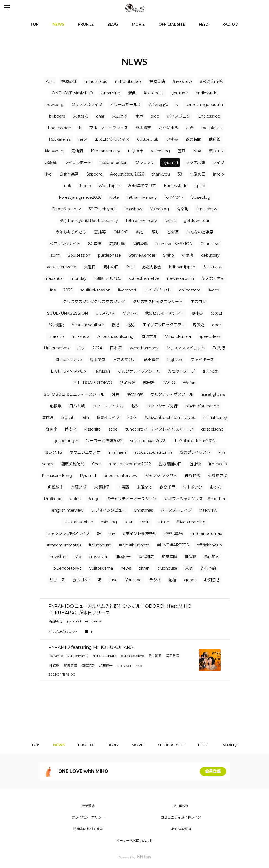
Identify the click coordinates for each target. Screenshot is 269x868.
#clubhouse (100, 545)
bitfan (144, 568)
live (48, 174)
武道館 (215, 139)
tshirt (145, 522)
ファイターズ (202, 360)
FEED (204, 24)
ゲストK (130, 313)
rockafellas (211, 128)
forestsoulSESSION (174, 244)
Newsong (54, 151)
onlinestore (190, 290)
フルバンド (106, 313)
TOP (35, 24)
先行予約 (208, 568)
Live (114, 580)
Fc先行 (219, 348)
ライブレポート (78, 163)
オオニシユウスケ (85, 452)
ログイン (260, 8)
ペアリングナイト (65, 244)
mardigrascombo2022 (130, 464)
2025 (68, 290)
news (126, 568)
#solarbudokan (113, 163)
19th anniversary (141, 221)
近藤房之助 (218, 476)
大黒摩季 (120, 116)
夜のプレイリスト (195, 452)
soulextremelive (144, 278)
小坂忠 (188, 255)
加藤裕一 (123, 557)
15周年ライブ (108, 418)
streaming (110, 93)
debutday (210, 255)
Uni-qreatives (57, 348)
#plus (75, 499)
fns (53, 290)
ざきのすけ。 (125, 360)
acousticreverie (62, 267)
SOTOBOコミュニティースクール (74, 394)
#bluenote (154, 93)
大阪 (189, 568)
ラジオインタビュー (109, 510)
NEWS (58, 24)
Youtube (134, 580)
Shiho (169, 255)
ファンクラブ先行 (162, 406)
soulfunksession (95, 290)
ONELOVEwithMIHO (72, 93)
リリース (57, 580)
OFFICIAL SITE (172, 24)
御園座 (51, 429)
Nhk (197, 151)
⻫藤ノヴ (79, 487)
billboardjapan (182, 267)
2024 (97, 348)
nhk (68, 186)
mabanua (54, 278)
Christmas (143, 510)
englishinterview (68, 510)
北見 (131, 325)
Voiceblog (159, 209)
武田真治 (152, 360)
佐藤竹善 (192, 476)
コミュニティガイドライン (181, 817)
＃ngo (94, 499)
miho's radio (96, 81)
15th (85, 418)
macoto (56, 336)
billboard (57, 116)
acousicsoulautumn (153, 452)
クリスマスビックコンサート (158, 302)
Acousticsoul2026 (127, 174)
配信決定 (210, 371)
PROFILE (86, 24)
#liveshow (182, 81)
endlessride (206, 93)
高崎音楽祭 (69, 174)
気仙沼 (77, 151)
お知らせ (212, 580)
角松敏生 (56, 487)
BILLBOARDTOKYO (93, 383)
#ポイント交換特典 (140, 533)
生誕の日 (198, 174)
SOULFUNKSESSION (68, 313)
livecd (214, 290)
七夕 (135, 406)
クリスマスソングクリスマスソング (94, 302)
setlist (170, 221)
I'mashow (133, 209)
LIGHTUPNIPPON (69, 371)
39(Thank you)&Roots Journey (89, 221)
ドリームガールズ (125, 105)
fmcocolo (218, 464)
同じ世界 (149, 336)
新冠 (115, 325)
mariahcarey (215, 418)
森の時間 (193, 139)
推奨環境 (88, 806)
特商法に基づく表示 (88, 829)
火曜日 (90, 267)
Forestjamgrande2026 (80, 197)
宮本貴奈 (143, 128)
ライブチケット (158, 290)
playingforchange (202, 406)
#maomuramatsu (64, 545)
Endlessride (209, 116)
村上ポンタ (192, 487)
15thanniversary (105, 151)
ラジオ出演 (195, 163)
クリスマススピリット (186, 348)
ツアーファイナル (108, 406)
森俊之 (199, 325)
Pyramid (88, 476)
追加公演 (128, 383)
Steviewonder (142, 255)
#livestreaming (191, 522)
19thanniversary (142, 197)
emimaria (117, 452)
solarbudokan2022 (148, 441)
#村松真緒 (173, 533)
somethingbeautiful (205, 105)
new (83, 139)
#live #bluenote (134, 545)
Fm (221, 452)
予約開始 (102, 371)
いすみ (172, 139)
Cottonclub (148, 139)
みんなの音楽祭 (200, 232)
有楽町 (183, 209)
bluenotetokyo (68, 568)
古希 (190, 128)
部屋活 (149, 383)
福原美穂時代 (73, 464)
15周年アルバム (108, 278)
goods (190, 580)
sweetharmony (144, 348)
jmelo (219, 174)
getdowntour (197, 221)
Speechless (209, 336)
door (217, 325)
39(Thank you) (102, 209)
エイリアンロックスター (164, 325)
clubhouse (167, 568)
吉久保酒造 (158, 105)
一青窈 (123, 487)
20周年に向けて (142, 186)
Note (114, 197)
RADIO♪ (231, 24)
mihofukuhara (128, 81)
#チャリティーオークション (132, 499)
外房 (116, 394)
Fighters (175, 360)
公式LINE (81, 580)
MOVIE (138, 24)
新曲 (132, 93)
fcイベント (174, 197)
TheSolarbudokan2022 (194, 441)
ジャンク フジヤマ (161, 476)
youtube (180, 93)
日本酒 (116, 348)
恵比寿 (100, 232)
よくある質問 (181, 829)
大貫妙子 (102, 487)
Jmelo (85, 186)
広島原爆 (117, 244)
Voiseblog (201, 197)
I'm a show (207, 209)
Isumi (55, 255)
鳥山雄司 (212, 557)
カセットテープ (181, 371)
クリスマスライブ (87, 105)
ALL (50, 81)
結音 (140, 232)
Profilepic (53, 499)
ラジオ (155, 580)
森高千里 (167, 487)
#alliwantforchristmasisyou (170, 418)
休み (130, 267)
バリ (81, 348)
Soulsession (79, 255)
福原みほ (69, 81)
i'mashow (81, 336)
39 (180, 174)
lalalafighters (213, 394)
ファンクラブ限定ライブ (68, 533)
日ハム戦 (77, 406)
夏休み (197, 313)
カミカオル (213, 267)
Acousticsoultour (88, 325)
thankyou (161, 174)
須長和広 (146, 557)
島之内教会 (152, 267)
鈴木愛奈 (97, 360)
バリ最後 (56, 325)
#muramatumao (206, 533)
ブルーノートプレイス (109, 128)
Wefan (189, 383)
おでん (216, 487)
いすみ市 (136, 151)
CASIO (169, 383)
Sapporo (94, 174)
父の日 (217, 313)
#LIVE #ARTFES (173, 545)
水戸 (139, 116)
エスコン (198, 302)
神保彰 (191, 557)
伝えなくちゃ (213, 278)
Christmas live (69, 360)
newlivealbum (180, 278)
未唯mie (144, 487)
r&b (78, 557)
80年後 (95, 244)
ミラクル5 (53, 452)
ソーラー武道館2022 (104, 441)
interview (208, 510)
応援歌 (56, 406)
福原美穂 (157, 81)
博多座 (71, 429)
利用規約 (181, 806)
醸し (155, 232)
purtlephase (110, 255)
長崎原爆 (140, 244)
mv (112, 533)
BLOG (113, 24)
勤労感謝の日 (170, 464)
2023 (132, 418)
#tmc (163, 522)
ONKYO (121, 232)
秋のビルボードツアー (164, 313)
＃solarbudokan (78, 522)
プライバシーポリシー (88, 817)
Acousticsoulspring (116, 336)
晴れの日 (111, 267)
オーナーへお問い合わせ (134, 841)
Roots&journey (67, 209)
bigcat (67, 418)
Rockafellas (60, 139)
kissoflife (93, 429)
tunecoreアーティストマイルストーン (159, 429)
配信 (173, 580)
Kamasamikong (57, 476)
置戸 (181, 151)
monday (78, 278)
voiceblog (160, 151)
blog (155, 116)
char (100, 116)
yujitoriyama (101, 568)
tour (129, 522)
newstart (58, 557)
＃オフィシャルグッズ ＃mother (195, 499)
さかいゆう (168, 128)
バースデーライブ (176, 510)
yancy (48, 464)
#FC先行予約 (211, 81)
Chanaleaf (210, 244)
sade (113, 429)
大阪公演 (81, 116)
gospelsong (212, 429)
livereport (127, 290)
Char (96, 464)
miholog (109, 522)
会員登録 (213, 771)
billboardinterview (120, 476)
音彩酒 (173, 232)
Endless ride (59, 128)
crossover (98, 557)
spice (200, 186)
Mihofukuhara (178, 336)
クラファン (145, 163)
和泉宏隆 (169, 557)
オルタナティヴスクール (172, 394)
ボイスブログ (179, 116)
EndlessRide (176, 186)
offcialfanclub (209, 545)
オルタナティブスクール (139, 371)
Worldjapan (109, 186)
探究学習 (135, 394)
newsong (55, 105)
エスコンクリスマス (112, 139)
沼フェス (217, 151)
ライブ (218, 163)
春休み (48, 418)
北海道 (51, 163)
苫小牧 (195, 464)
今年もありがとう (71, 232)
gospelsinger (66, 441)
